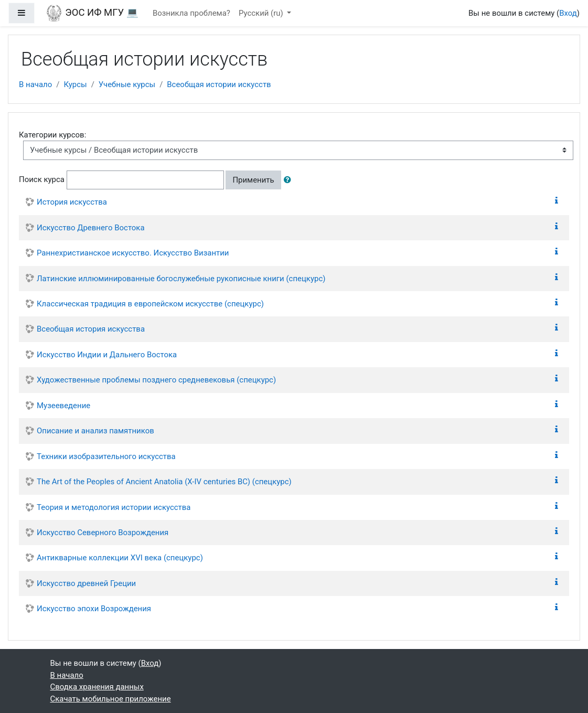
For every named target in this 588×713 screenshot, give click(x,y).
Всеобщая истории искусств (219, 84)
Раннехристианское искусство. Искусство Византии (133, 253)
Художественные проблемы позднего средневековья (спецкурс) (156, 380)
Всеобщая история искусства (91, 329)
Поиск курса (42, 179)
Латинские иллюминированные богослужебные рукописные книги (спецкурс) (181, 279)
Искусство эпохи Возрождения (94, 609)
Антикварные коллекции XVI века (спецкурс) (120, 558)
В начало (35, 84)
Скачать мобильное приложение (111, 699)
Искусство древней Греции (86, 583)
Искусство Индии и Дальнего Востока (107, 355)
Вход (568, 13)
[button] (290, 180)
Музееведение (63, 406)
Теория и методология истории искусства (114, 507)
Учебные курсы (127, 84)
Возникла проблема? (191, 13)
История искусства (72, 202)
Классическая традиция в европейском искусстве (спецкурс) (150, 304)
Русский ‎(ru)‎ (262, 13)
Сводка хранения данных (97, 687)
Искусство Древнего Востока (91, 228)
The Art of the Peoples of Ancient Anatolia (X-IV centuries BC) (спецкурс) (164, 482)
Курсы (75, 84)
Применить (253, 180)
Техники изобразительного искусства (106, 456)
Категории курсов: (52, 135)
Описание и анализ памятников (95, 431)
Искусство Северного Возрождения (103, 533)
